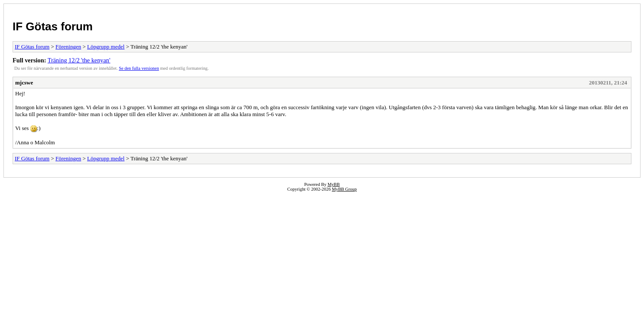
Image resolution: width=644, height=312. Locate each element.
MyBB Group (344, 189)
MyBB (334, 184)
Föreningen (68, 47)
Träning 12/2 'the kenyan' (79, 60)
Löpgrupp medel (106, 47)
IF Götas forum (53, 26)
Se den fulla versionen (139, 68)
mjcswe (24, 83)
